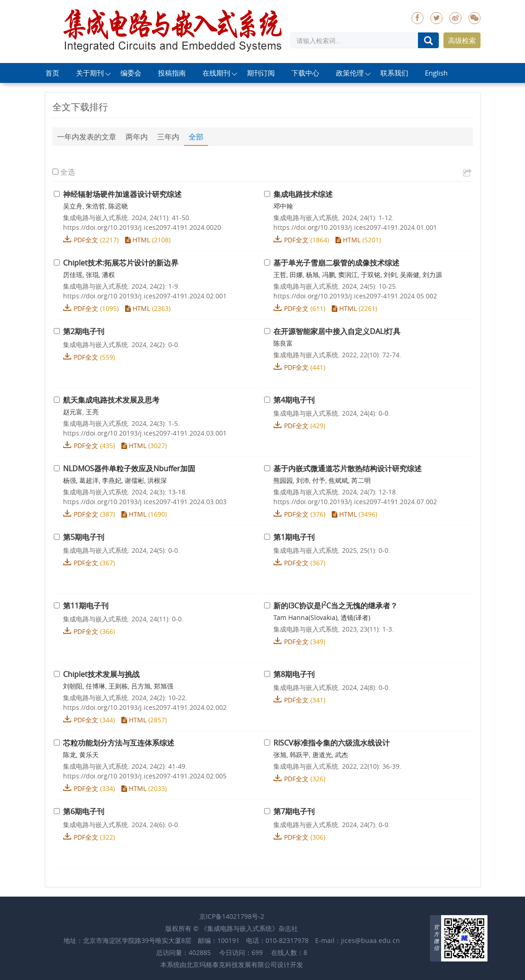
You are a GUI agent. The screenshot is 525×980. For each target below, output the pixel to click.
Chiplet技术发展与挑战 (101, 674)
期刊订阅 (261, 73)
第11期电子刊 (86, 606)
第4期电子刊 (294, 400)
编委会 (131, 73)
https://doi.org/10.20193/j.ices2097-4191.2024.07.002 (355, 502)
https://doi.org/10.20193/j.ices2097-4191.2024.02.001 (145, 296)
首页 (52, 73)
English (436, 73)
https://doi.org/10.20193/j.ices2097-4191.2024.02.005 (145, 776)
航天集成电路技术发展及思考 (111, 400)
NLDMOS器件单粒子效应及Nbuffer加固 (129, 468)
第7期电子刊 (294, 811)
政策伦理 (350, 73)
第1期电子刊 (294, 537)
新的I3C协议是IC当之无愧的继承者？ (335, 606)
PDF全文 (86, 240)
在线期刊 (216, 73)
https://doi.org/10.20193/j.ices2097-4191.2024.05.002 (355, 296)
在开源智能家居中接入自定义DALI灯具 (337, 331)
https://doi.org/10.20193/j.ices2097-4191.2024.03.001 (145, 433)
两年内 (137, 137)
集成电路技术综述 (303, 194)
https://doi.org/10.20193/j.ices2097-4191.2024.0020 (142, 227)
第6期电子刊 (84, 811)
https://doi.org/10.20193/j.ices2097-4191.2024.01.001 (355, 227)
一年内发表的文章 (87, 137)
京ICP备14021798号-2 (232, 916)
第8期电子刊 (294, 674)
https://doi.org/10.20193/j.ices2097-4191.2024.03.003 (145, 502)
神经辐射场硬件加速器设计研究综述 (122, 194)
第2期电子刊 (84, 331)
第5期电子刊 (84, 537)
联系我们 (394, 73)
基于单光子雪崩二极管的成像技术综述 (336, 263)
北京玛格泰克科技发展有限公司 (232, 964)
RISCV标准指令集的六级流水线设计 (332, 743)
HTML (138, 240)
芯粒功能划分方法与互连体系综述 (119, 743)
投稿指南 (172, 73)
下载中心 (305, 73)
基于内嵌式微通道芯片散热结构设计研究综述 (348, 468)
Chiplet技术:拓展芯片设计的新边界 (121, 263)
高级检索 (462, 40)
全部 (196, 137)
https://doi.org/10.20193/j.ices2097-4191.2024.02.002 (145, 707)
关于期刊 (90, 73)
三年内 (168, 137)
